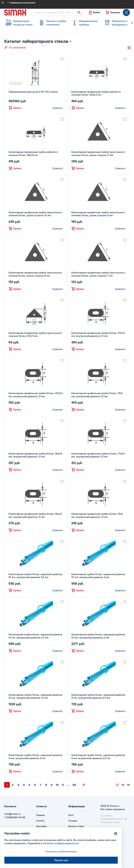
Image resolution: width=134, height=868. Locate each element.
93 (74, 785)
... (68, 785)
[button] (94, 13)
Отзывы (73, 821)
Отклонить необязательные (61, 851)
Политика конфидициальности (112, 817)
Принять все (61, 860)
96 (128, 785)
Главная (40, 815)
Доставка (41, 826)
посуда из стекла (19, 23)
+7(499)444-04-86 (15, 817)
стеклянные (52, 23)
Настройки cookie (111, 822)
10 (57, 785)
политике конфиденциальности (61, 843)
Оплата (40, 821)
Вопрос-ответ (76, 826)
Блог (71, 815)
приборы (85, 23)
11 (63, 785)
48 (123, 785)
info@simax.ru (12, 814)
